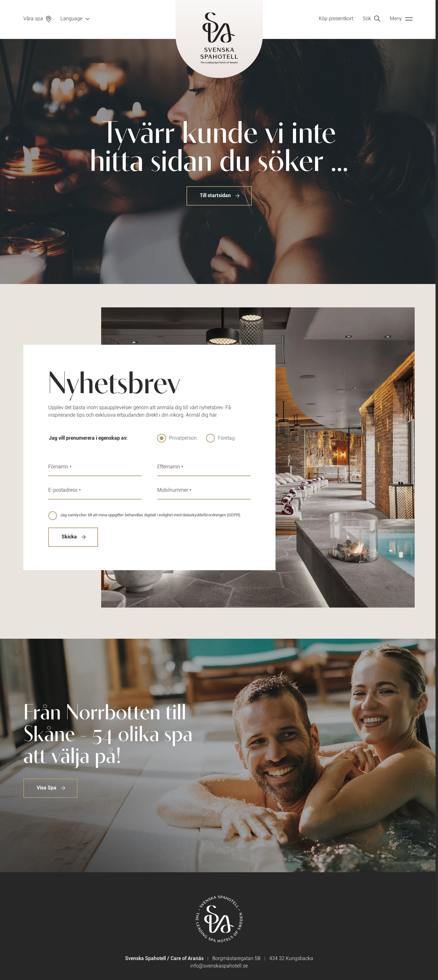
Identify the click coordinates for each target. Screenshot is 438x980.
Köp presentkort (336, 19)
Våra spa (33, 19)
